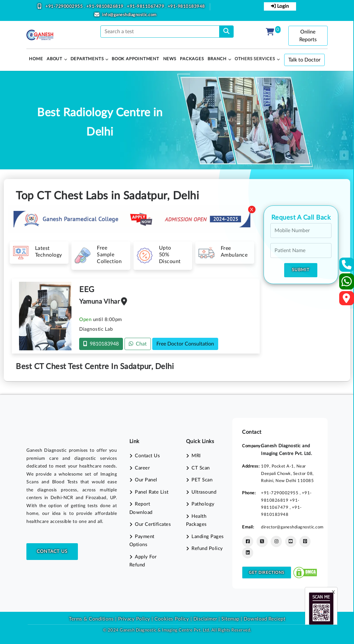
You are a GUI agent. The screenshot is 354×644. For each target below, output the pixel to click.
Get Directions (267, 573)
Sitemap (230, 619)
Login (280, 6)
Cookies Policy (172, 619)
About (55, 59)
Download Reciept (264, 619)
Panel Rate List (152, 492)
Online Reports (308, 36)
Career (142, 468)
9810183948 (101, 344)
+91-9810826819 (106, 7)
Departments (87, 59)
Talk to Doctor (304, 60)
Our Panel (146, 480)
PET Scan (202, 480)
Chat (138, 344)
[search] (226, 32)
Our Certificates (153, 524)
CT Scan (201, 468)
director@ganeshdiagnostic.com (292, 527)
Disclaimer (205, 619)
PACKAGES (192, 59)
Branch (217, 59)
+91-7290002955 (65, 7)
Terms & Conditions (91, 619)
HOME (36, 59)
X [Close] (252, 210)
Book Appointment (135, 59)
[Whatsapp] (347, 284)
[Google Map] (347, 300)
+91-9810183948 (186, 7)
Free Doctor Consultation (185, 344)
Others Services (255, 59)
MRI (196, 456)
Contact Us (52, 552)
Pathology (203, 504)
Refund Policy (207, 549)
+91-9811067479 (146, 7)
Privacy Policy (133, 619)
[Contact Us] (347, 267)
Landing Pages (208, 537)
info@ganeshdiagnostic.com (129, 15)
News (170, 59)
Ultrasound (204, 492)
